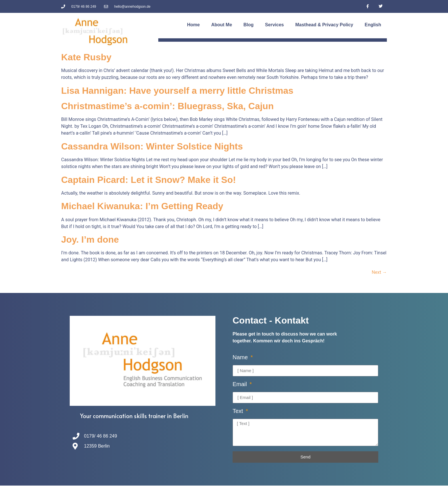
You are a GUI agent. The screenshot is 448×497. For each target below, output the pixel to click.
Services (275, 25)
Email (241, 384)
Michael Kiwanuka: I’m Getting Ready (142, 206)
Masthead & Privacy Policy (324, 25)
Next (379, 272)
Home (193, 25)
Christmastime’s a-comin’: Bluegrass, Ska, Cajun (167, 106)
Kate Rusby (86, 57)
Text (239, 411)
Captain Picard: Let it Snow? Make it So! (149, 180)
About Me (222, 25)
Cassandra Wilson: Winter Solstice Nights (152, 146)
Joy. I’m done (90, 239)
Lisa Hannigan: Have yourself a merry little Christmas (177, 91)
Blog (249, 25)
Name (241, 357)
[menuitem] (373, 25)
